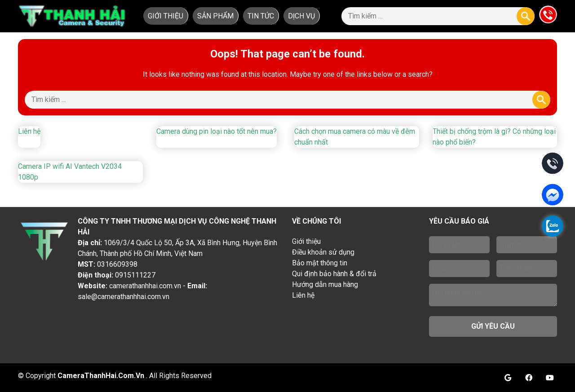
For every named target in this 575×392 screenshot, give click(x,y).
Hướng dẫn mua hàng (325, 284)
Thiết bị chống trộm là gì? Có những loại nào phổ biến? (494, 137)
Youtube (550, 378)
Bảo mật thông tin (320, 263)
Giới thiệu (166, 16)
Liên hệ (29, 131)
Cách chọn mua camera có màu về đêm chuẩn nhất (355, 137)
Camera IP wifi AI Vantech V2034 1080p (70, 172)
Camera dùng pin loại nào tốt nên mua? (217, 131)
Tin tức (261, 16)
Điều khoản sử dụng (323, 252)
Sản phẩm (215, 16)
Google (508, 378)
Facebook (529, 378)
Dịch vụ (301, 16)
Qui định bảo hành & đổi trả (334, 274)
